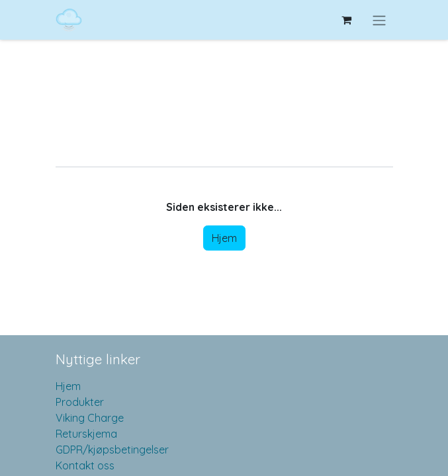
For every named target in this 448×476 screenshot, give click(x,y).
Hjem (224, 238)
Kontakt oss (85, 465)
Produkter (80, 402)
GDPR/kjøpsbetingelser (112, 450)
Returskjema (86, 434)
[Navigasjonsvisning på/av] (379, 20)
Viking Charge (90, 418)
